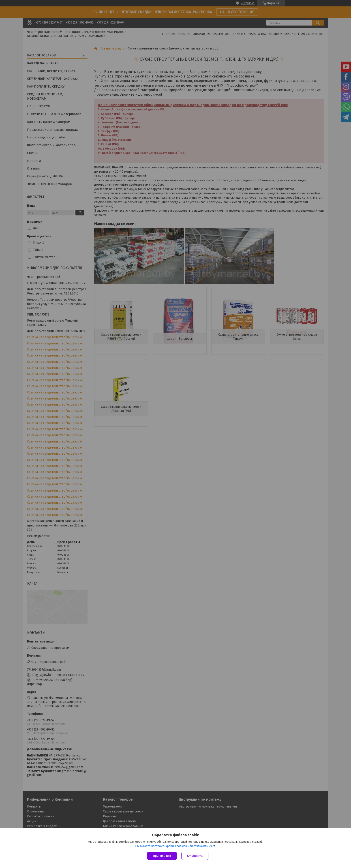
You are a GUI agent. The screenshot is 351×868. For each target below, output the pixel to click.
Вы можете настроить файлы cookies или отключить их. (174, 846)
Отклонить (195, 856)
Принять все (162, 856)
